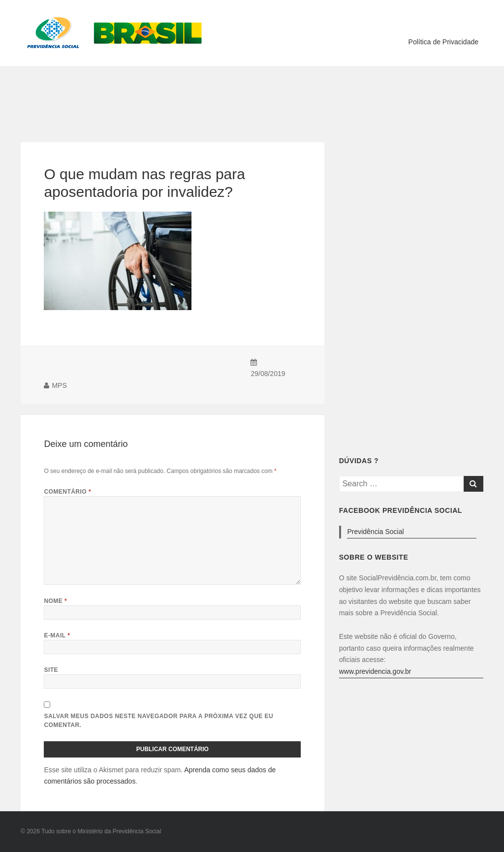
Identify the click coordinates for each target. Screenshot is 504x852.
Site (51, 670)
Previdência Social (375, 532)
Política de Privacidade (443, 42)
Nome (55, 601)
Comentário (67, 492)
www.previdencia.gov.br (375, 671)
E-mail (57, 635)
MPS (59, 385)
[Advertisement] (252, 98)
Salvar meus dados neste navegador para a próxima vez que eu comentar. (158, 721)
